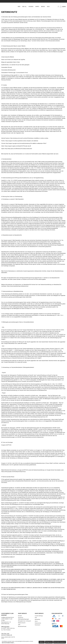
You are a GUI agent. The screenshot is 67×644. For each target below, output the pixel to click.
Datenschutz (38, 623)
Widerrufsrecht (22, 623)
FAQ (36, 618)
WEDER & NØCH (8, 637)
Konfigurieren (49, 642)
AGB (19, 625)
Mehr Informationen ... (8, 643)
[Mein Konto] (58, 9)
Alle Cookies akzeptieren (60, 642)
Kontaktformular (7, 635)
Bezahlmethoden (22, 626)
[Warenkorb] (62, 9)
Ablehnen (42, 642)
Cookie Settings (39, 616)
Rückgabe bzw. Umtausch (24, 621)
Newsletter (37, 619)
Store (36, 621)
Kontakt (20, 616)
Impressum (37, 625)
